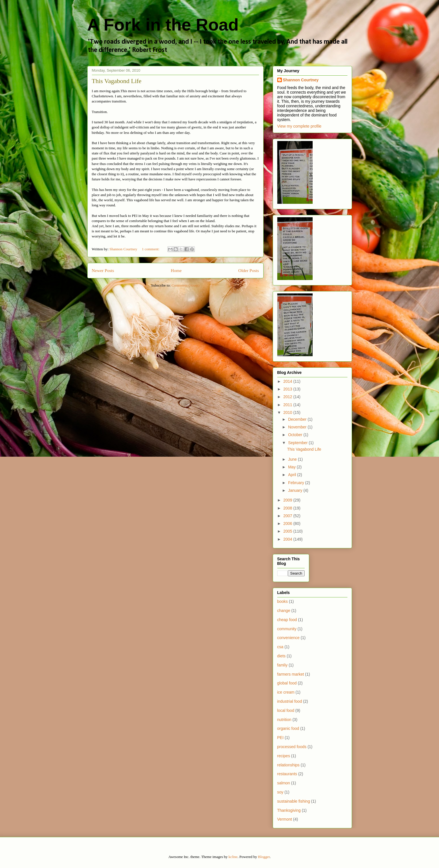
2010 (288, 412)
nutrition (284, 720)
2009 (288, 500)
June (293, 459)
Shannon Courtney (301, 80)
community (287, 629)
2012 (288, 397)
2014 (288, 381)
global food (287, 683)
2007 (288, 516)
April (293, 475)
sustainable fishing (294, 801)
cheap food (287, 620)
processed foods (292, 747)
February (297, 483)
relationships (289, 765)
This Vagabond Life (117, 81)
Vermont (285, 819)
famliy (283, 665)
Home (176, 270)
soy (280, 792)
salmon (284, 783)
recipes (284, 756)
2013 (288, 389)
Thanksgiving (289, 810)
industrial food (290, 701)
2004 (288, 539)
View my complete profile (299, 126)
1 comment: (151, 249)
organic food (288, 728)
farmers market (291, 674)
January (296, 490)
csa (280, 647)
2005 (288, 531)
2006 (288, 523)
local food (286, 710)
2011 (288, 405)
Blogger (264, 857)
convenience (289, 638)
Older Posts (248, 270)
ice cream (286, 692)
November (298, 427)
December (298, 419)
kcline (233, 857)
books (283, 601)
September (298, 443)
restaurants (287, 774)
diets (282, 656)
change (284, 611)
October (296, 435)
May (292, 467)
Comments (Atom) (185, 285)
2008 (288, 508)
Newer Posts (103, 270)
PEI (281, 738)
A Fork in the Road (163, 25)
